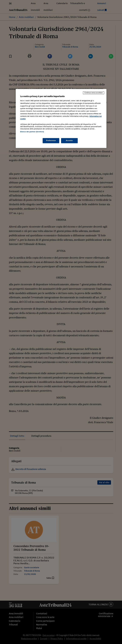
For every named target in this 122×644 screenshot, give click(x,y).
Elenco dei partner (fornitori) (32, 132)
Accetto (69, 141)
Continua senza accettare (94, 93)
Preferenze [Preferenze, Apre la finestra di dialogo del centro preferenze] (51, 141)
